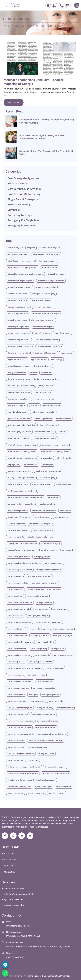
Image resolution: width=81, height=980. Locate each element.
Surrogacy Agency (16, 576)
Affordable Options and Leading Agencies (26, 274)
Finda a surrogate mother (19, 379)
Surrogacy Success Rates (44, 688)
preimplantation (47, 504)
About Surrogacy (15, 248)
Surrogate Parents (16, 747)
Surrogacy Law (58, 649)
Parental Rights (14, 504)
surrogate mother (65, 708)
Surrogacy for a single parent (48, 622)
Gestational (34, 405)
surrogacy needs (42, 655)
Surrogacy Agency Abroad (40, 576)
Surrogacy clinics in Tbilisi (19, 609)
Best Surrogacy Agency (41, 300)
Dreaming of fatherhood (46, 353)
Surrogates (33, 760)
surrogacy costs (60, 609)
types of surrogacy (44, 787)
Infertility (61, 432)
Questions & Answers (14, 888)
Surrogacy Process (16, 662)
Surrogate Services (16, 760)
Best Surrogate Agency (43, 307)
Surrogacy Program (55, 668)
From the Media (18, 183)
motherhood (53, 497)
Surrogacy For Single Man (24, 220)
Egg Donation (67, 353)
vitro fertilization (64, 787)
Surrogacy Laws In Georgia (19, 655)
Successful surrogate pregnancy (22, 550)
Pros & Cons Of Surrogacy (24, 194)
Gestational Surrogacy (17, 412)
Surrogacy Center (15, 589)
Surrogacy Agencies (54, 563)
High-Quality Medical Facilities (21, 425)
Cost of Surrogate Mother (19, 340)
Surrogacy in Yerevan (17, 649)
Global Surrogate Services (19, 419)
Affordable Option (50, 267)
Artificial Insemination (18, 294)
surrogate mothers (16, 741)
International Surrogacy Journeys (55, 451)
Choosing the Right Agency (43, 320)
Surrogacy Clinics (44, 603)
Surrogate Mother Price (47, 721)
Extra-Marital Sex (44, 366)
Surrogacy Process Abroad (40, 662)
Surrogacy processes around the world (25, 668)
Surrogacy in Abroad (64, 629)
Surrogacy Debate (16, 616)
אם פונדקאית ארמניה (36, 793)
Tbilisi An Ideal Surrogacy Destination (24, 767)
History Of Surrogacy (48, 425)
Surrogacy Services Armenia (20, 681)
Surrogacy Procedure (63, 655)
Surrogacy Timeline (16, 695)
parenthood (31, 504)
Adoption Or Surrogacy (49, 248)
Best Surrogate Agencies (23, 178)
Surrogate (33, 695)
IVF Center (67, 458)
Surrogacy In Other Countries (21, 642)
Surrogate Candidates (17, 701)
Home (6, 26)
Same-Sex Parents (16, 537)
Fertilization (46, 373)
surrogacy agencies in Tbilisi (49, 570)
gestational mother (52, 405)
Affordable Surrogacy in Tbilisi (51, 281)
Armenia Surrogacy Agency (20, 287)
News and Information (14, 905)
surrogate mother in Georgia (20, 721)
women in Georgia (16, 793)
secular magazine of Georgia (40, 537)
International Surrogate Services (22, 458)
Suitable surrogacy (49, 550)
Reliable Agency (61, 517)
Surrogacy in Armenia (21, 226)
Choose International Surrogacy (46, 313)
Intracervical (47, 458)
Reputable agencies (16, 524)
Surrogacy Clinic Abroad (37, 596)
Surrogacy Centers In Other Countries (44, 589)
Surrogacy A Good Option (19, 557)
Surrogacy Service (16, 675)
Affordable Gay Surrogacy (45, 261)
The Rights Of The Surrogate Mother (23, 773)
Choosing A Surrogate (17, 320)
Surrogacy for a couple (38, 616)
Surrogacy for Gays (20, 215)
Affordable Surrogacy (57, 274)
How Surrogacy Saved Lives (19, 432)
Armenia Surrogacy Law (46, 287)
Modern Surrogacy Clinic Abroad (22, 491)
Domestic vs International (19, 353)
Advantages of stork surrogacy (46, 254)
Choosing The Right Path (18, 327)
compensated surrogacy (19, 333)
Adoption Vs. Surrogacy (18, 254)
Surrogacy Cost (42, 609)
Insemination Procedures (19, 438)
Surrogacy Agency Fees (18, 583)
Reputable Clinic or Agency (41, 524)
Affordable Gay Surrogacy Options (23, 267)
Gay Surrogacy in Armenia (24, 189)
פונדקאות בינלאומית (57, 793)
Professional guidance (18, 511)
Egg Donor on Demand (14, 900)
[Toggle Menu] (77, 5)
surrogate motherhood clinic (21, 734)
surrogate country (45, 708)
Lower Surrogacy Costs (18, 484)
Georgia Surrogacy (43, 392)
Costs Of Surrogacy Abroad (46, 340)
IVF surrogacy (47, 465)
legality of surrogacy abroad (48, 471)
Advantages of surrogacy (19, 261)
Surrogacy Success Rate (18, 688)
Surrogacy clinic (15, 596)
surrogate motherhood (46, 727)
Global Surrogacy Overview (43, 412)
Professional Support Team (44, 511)
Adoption (31, 248)
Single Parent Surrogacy (23, 199)
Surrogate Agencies (50, 695)
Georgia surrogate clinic (43, 399)
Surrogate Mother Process (19, 727)
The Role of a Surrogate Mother (56, 773)
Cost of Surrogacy (62, 333)
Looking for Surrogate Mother (21, 478)
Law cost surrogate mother (20, 471)
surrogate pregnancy (37, 747)
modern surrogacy (64, 484)
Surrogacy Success (45, 681)
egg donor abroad (39, 359)
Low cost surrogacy (46, 478)
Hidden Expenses (64, 419)
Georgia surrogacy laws (18, 399)
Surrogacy (14, 210)
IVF (58, 458)
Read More (14, 102)
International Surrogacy (45, 438)
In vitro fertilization (44, 432)
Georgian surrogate (16, 405)
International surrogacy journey (22, 451)
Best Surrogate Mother (18, 313)
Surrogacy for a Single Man (19, 622)
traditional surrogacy (46, 780)
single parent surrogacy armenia (22, 543)
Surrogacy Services (37, 675)
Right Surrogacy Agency (18, 530)
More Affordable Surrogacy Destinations (26, 497)
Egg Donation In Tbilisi (17, 359)
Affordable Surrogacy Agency (21, 281)
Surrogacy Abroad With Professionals (24, 563)
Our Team (9, 866)
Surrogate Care (38, 701)
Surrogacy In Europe (40, 635)
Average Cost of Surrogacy (43, 294)
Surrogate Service (46, 754)
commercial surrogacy (43, 327)
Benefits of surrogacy (17, 300)
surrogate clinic (56, 701)
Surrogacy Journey (39, 649)
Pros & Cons (65, 511)
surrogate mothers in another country (46, 741)
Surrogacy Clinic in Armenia (20, 603)
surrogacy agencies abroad (20, 570)
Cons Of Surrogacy (42, 333)
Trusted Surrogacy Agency (19, 787)
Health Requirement (43, 419)
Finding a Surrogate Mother (46, 379)
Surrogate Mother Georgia (44, 714)
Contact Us (10, 872)
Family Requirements (17, 373)
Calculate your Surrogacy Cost (18, 894)
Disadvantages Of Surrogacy (49, 346)
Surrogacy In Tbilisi (46, 642)
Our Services (10, 860)
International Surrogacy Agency (22, 445)
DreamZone (66, 976)
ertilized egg (57, 359)
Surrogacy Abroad (42, 557)
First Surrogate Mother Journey (21, 386)
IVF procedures (31, 465)
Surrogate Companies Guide (20, 708)
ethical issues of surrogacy (20, 366)
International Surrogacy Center (54, 445)
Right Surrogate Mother (43, 530)
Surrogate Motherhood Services (52, 734)
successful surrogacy (51, 543)
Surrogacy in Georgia (62, 635)
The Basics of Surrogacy (55, 767)
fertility (33, 373)
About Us (9, 853)
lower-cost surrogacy (42, 484)
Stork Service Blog (19, 204)
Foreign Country (46, 386)
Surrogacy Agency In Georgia (45, 583)
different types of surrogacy (20, 346)
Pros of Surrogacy (42, 517)
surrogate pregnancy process (21, 754)
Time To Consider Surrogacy (20, 780)
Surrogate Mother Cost (18, 714)
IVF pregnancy (14, 465)
